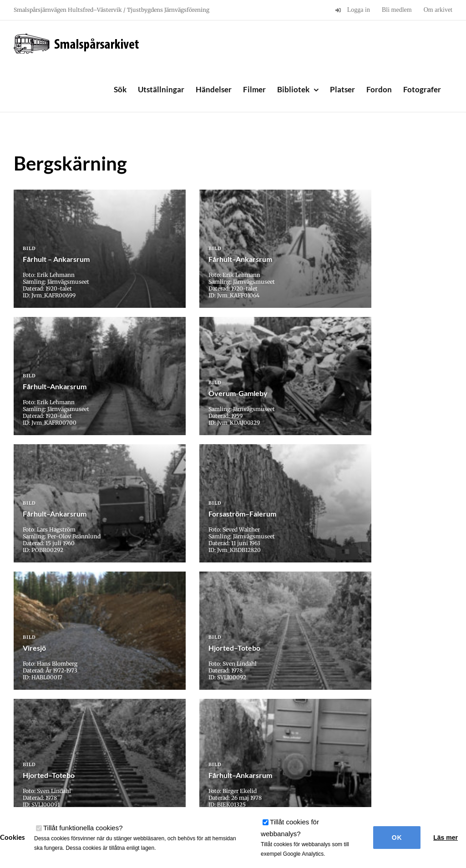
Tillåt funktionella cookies (83, 828)
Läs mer (446, 838)
